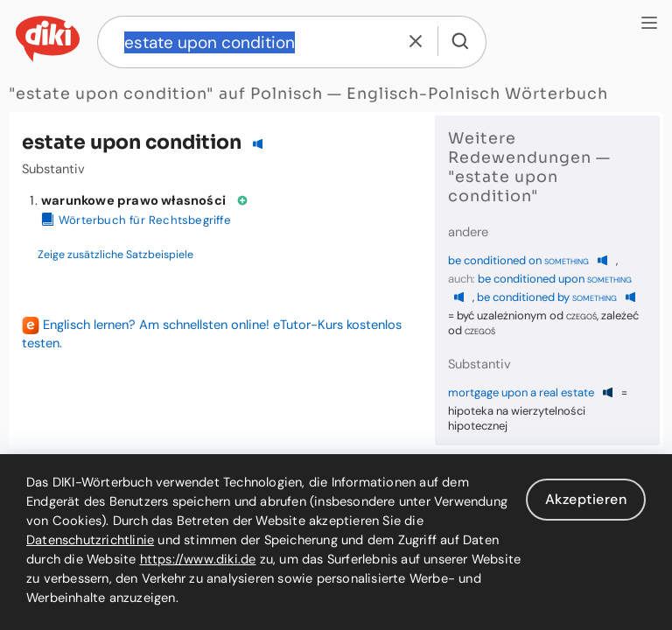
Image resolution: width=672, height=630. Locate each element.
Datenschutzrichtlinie (90, 540)
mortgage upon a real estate (521, 392)
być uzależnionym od (527, 315)
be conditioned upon (555, 279)
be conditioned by (547, 297)
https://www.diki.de (198, 559)
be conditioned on (518, 260)
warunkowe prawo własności (133, 200)
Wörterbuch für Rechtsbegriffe (136, 220)
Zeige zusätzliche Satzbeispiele (115, 255)
